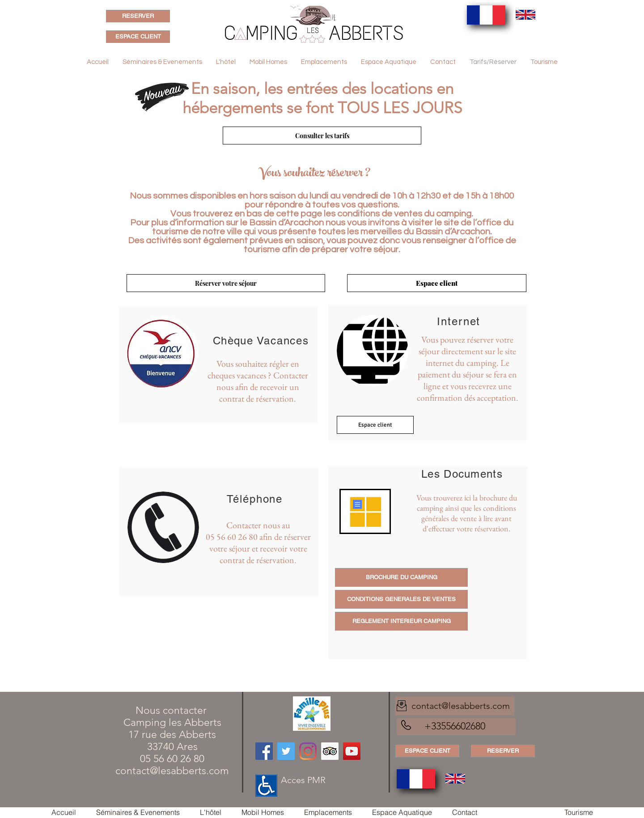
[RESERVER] (138, 16)
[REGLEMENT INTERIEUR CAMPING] (401, 621)
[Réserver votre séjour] (226, 283)
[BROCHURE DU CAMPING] (401, 577)
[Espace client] (437, 283)
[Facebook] (264, 751)
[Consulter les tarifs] (322, 136)
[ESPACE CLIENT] (138, 37)
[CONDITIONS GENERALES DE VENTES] (401, 599)
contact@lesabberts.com (172, 771)
